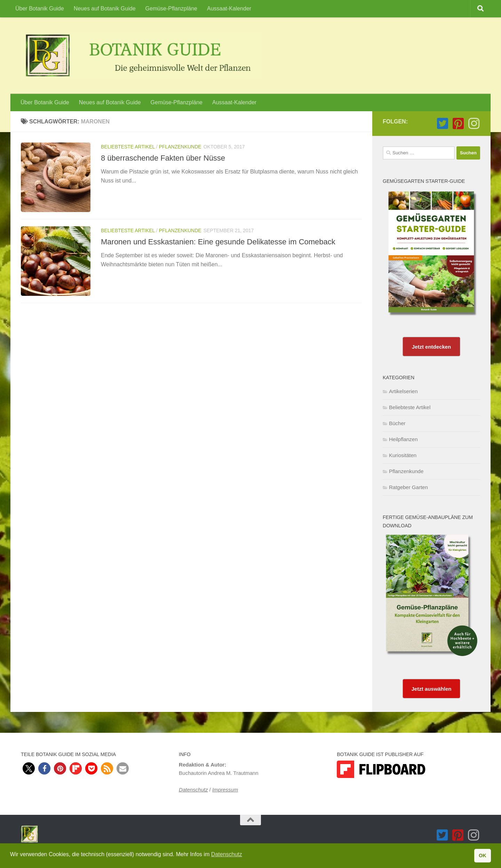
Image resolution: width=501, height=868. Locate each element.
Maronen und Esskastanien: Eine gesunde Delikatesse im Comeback (218, 242)
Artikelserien (403, 391)
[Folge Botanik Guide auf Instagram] (474, 124)
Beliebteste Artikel (128, 147)
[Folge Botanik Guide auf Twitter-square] (442, 124)
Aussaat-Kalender (229, 9)
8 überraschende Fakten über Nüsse (163, 158)
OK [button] (483, 855)
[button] (29, 768)
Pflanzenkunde (180, 147)
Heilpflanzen (403, 439)
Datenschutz (193, 790)
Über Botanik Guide (40, 9)
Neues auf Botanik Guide (105, 9)
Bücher (397, 423)
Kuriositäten (403, 455)
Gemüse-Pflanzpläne (171, 9)
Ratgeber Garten (408, 487)
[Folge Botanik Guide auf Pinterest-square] (458, 124)
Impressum (225, 790)
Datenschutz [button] (227, 854)
